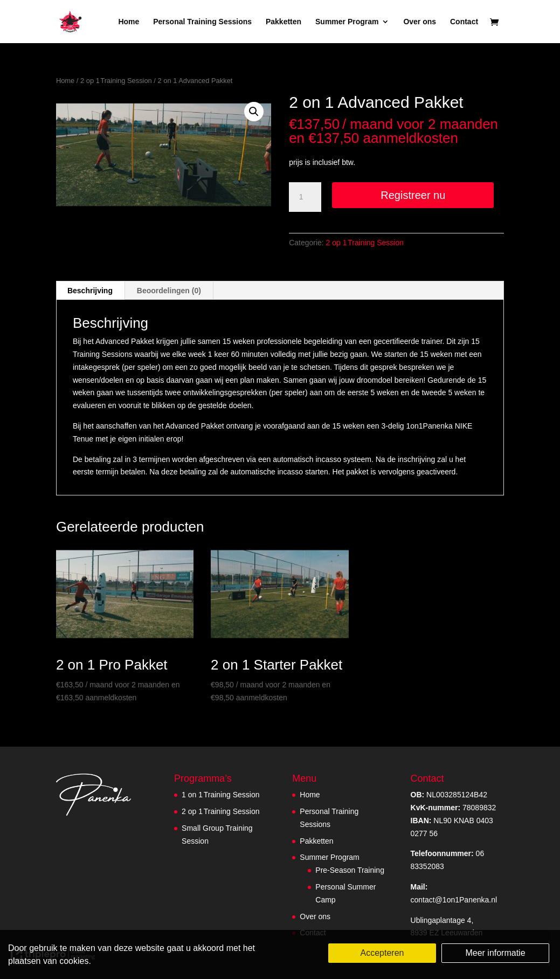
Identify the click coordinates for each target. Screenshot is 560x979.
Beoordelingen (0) (169, 291)
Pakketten (284, 22)
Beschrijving (90, 291)
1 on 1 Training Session (220, 795)
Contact (464, 22)
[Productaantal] (305, 197)
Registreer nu (413, 195)
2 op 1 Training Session (116, 81)
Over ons (420, 22)
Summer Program (347, 22)
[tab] (90, 291)
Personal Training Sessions (202, 22)
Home (129, 22)
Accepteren (382, 953)
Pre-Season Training (350, 870)
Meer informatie (495, 953)
